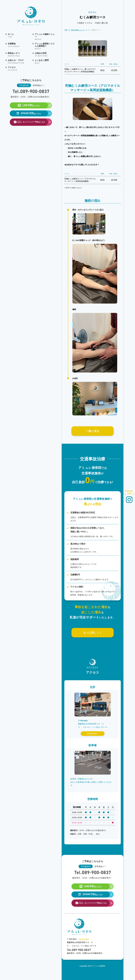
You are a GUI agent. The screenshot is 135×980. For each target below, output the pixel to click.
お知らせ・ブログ (16, 62)
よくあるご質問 (42, 62)
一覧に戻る (93, 431)
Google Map (84, 939)
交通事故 (14, 45)
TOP (66, 30)
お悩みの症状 (41, 54)
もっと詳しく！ (93, 633)
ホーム (11, 36)
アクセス (13, 69)
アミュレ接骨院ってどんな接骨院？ (46, 46)
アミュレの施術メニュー (46, 37)
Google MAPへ (92, 734)
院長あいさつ (14, 54)
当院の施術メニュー (78, 30)
